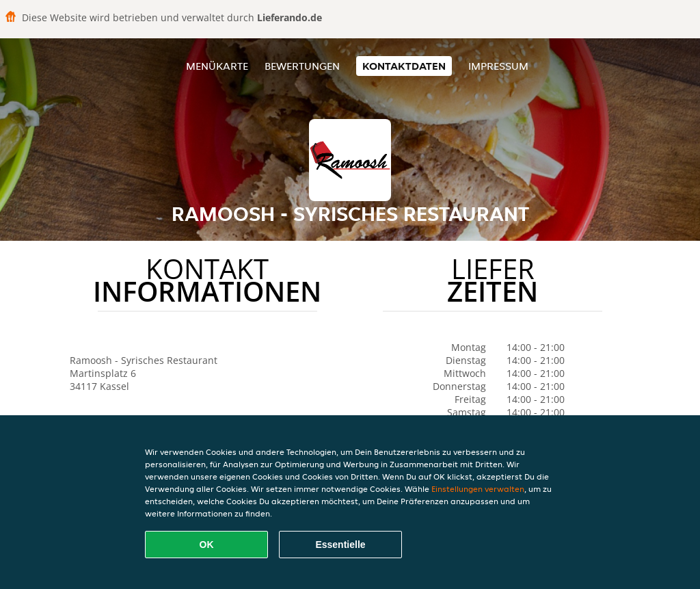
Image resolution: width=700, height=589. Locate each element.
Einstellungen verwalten (478, 489)
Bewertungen (302, 66)
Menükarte (217, 66)
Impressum (498, 66)
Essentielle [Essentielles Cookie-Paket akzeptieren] (340, 545)
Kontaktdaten (404, 66)
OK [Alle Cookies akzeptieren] (207, 545)
